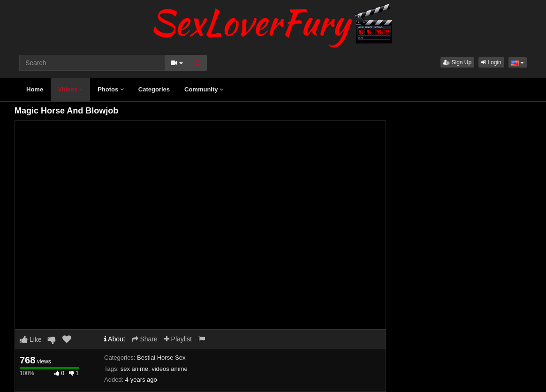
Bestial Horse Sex (161, 358)
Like (31, 339)
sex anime (134, 369)
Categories (154, 89)
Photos (111, 89)
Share (145, 339)
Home (35, 89)
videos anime (170, 369)
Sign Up (457, 62)
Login (491, 62)
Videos (70, 89)
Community (204, 89)
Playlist (178, 339)
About (115, 339)
